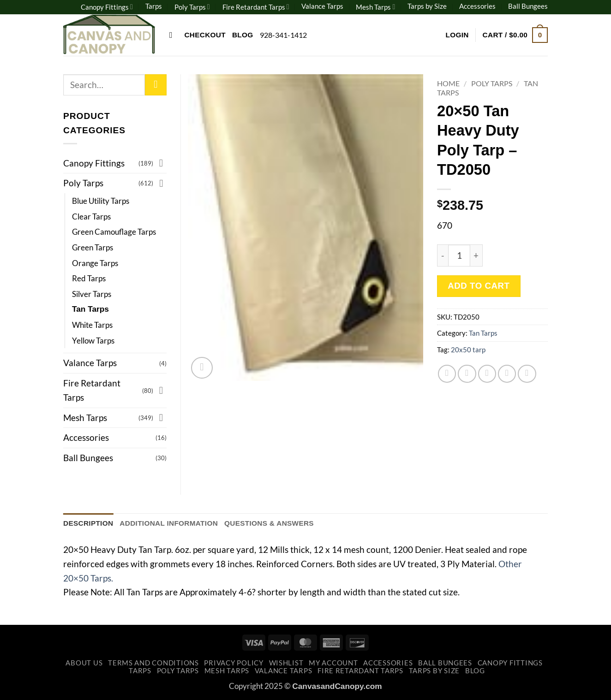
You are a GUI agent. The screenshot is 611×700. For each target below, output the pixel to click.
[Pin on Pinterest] (507, 374)
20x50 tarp (468, 350)
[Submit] (156, 85)
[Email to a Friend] (487, 374)
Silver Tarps (92, 294)
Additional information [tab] (169, 523)
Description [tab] (88, 523)
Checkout (205, 35)
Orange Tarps (95, 263)
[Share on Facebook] (447, 374)
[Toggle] (161, 163)
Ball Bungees (528, 6)
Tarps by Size (427, 6)
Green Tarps (93, 247)
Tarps (154, 6)
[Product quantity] (459, 255)
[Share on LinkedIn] (527, 374)
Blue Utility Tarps (101, 201)
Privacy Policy (234, 663)
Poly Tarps (192, 7)
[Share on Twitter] (467, 374)
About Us (84, 663)
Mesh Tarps (375, 7)
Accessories (477, 6)
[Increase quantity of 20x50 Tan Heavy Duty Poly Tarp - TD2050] (476, 255)
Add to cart (479, 286)
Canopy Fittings (107, 7)
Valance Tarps (322, 6)
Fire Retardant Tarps (256, 7)
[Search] (174, 35)
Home (448, 83)
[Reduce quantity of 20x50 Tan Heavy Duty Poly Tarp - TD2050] (443, 255)
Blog (243, 35)
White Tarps (92, 325)
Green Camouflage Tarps (114, 232)
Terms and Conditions (153, 663)
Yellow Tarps (93, 341)
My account (333, 663)
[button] (457, 35)
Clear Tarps (91, 217)
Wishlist (286, 663)
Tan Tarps (483, 333)
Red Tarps (89, 278)
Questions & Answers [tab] (269, 523)
